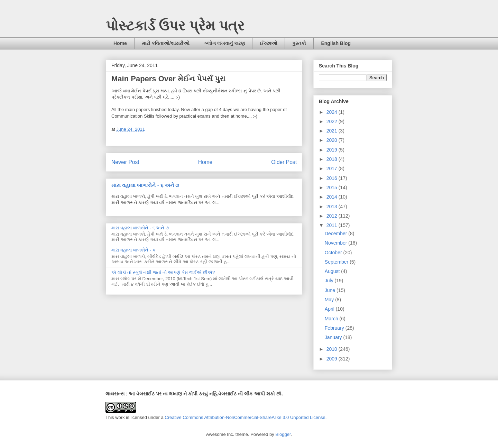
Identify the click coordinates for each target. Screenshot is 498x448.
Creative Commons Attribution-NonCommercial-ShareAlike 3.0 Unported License (245, 417)
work (120, 417)
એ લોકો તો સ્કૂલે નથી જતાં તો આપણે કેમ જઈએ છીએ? (163, 272)
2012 (333, 216)
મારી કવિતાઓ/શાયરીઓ (166, 43)
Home (120, 43)
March (332, 319)
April (330, 309)
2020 (333, 140)
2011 (333, 225)
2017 (333, 168)
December (336, 234)
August (333, 271)
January (334, 337)
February (335, 328)
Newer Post (125, 162)
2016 (333, 178)
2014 (333, 197)
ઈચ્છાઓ (269, 43)
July (330, 281)
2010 (333, 349)
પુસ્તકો (299, 43)
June (331, 290)
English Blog (336, 43)
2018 (333, 159)
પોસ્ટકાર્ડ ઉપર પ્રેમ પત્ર (175, 26)
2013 (333, 207)
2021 (333, 131)
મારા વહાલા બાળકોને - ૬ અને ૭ (145, 185)
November (336, 243)
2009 (333, 359)
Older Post (284, 162)
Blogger (283, 434)
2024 (333, 112)
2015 (333, 188)
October (334, 253)
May (330, 300)
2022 (333, 121)
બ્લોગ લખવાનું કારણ (225, 43)
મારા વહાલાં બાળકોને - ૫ (133, 250)
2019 (333, 150)
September (337, 262)
